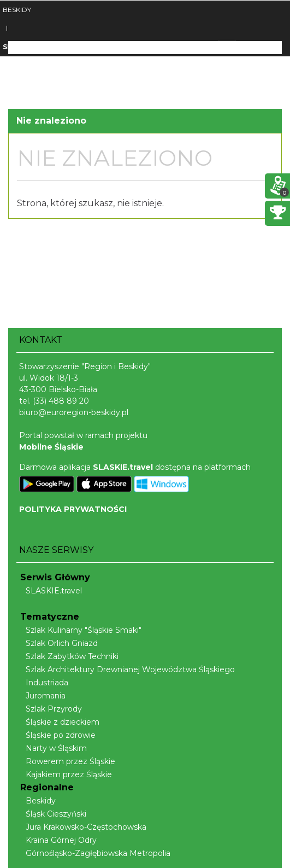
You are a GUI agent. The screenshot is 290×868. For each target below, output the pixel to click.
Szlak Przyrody (51, 709)
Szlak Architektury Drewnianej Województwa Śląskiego (128, 669)
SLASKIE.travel (51, 591)
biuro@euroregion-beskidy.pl (74, 412)
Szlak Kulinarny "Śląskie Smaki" (81, 630)
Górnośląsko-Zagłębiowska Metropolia (95, 853)
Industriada (44, 683)
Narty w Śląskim (54, 748)
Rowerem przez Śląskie (68, 761)
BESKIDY (17, 10)
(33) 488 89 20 (61, 401)
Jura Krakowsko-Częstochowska (83, 827)
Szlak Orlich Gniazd (59, 643)
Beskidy (38, 801)
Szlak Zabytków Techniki (69, 656)
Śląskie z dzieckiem (60, 722)
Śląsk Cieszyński (53, 814)
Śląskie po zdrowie (58, 735)
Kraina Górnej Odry (58, 840)
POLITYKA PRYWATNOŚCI (73, 509)
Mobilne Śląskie (51, 447)
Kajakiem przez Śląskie (66, 774)
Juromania (43, 696)
